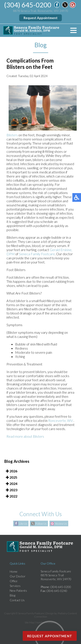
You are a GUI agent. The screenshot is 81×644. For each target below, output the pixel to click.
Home (14, 571)
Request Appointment (40, 18)
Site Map (29, 622)
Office (14, 581)
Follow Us (41, 524)
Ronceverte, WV (61, 421)
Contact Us (17, 600)
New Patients (18, 591)
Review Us (61, 524)
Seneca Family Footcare (37, 254)
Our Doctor (18, 576)
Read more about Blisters (25, 436)
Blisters (12, 135)
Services (15, 586)
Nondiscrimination (46, 622)
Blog (13, 595)
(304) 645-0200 (28, 5)
